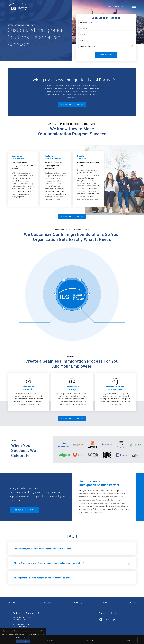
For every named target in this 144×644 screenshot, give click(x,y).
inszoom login (116, 7)
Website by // (130, 640)
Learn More (26, 637)
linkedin (114, 620)
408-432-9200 (96, 7)
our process (45, 603)
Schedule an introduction (72, 104)
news (105, 603)
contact (132, 603)
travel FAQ (77, 603)
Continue (23, 641)
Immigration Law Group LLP (18, 7)
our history (14, 603)
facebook (101, 620)
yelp (108, 620)
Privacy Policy (89, 640)
